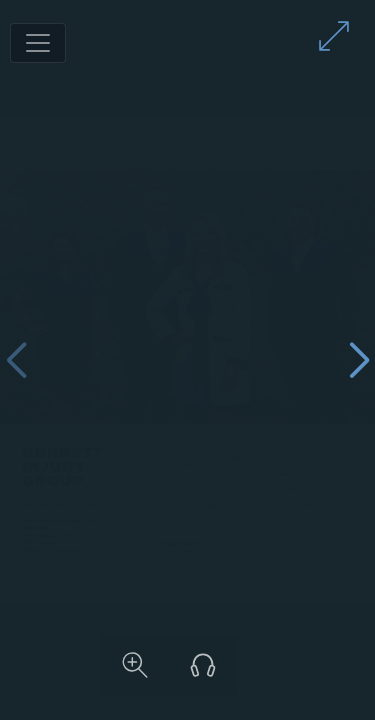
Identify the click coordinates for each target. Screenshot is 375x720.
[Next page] (359, 360)
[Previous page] (16, 360)
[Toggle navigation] (38, 43)
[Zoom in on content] (247, 665)
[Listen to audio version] (315, 665)
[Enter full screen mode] (334, 36)
